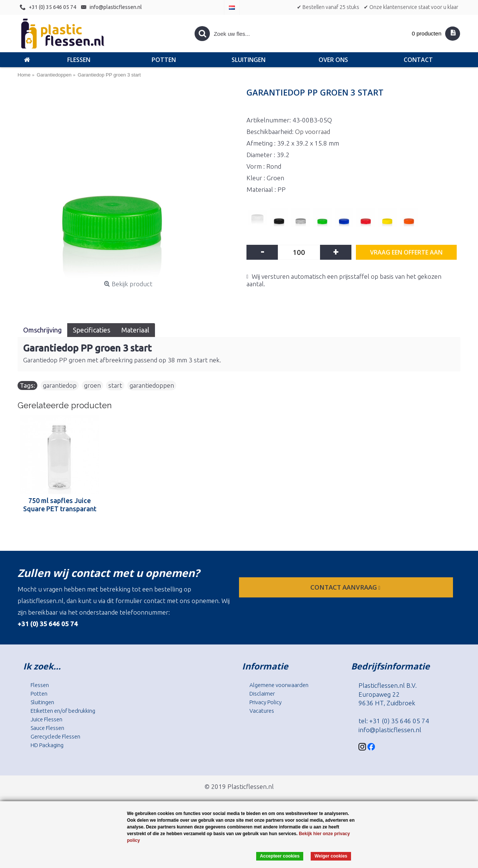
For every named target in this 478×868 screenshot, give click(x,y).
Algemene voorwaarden (279, 685)
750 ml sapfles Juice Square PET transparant (60, 505)
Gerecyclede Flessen (55, 736)
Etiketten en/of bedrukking (63, 711)
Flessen (40, 685)
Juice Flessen (46, 719)
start (115, 385)
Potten (39, 694)
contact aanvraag (346, 587)
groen (92, 385)
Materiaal (135, 330)
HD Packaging (47, 745)
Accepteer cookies (280, 856)
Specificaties (91, 330)
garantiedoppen (152, 385)
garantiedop (60, 385)
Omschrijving (42, 330)
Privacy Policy (266, 702)
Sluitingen (42, 702)
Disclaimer (262, 694)
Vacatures (262, 711)
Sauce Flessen (47, 728)
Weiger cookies (331, 856)
